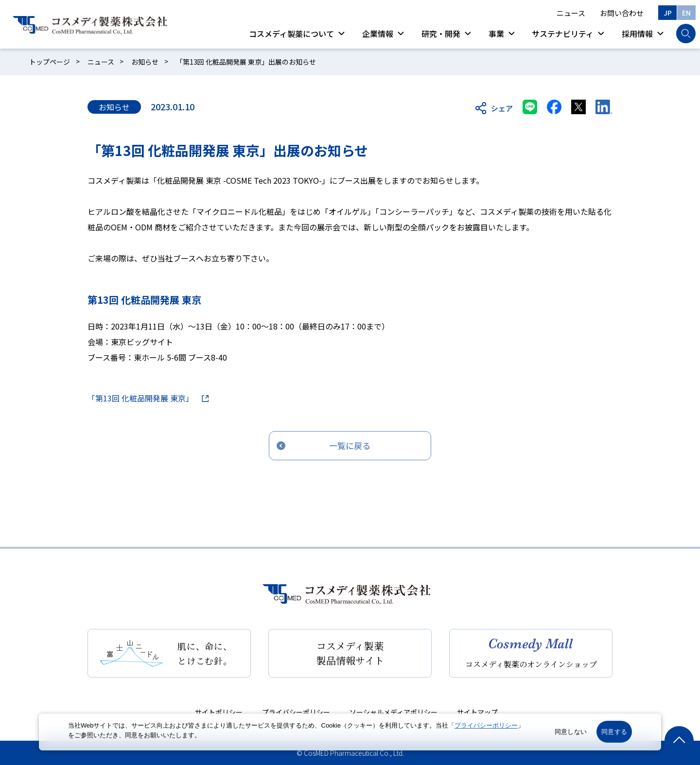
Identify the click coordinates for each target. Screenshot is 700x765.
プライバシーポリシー (296, 712)
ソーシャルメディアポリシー (394, 712)
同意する (614, 732)
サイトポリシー (219, 712)
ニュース (571, 13)
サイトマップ (477, 712)
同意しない (571, 732)
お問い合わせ (622, 13)
